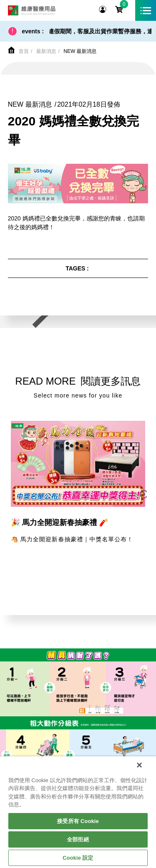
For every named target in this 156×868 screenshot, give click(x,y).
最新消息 (46, 51)
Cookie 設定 (78, 858)
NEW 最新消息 (80, 51)
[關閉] (139, 765)
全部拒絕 (78, 839)
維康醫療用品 (32, 10)
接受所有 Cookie (78, 821)
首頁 (24, 51)
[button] (144, 494)
